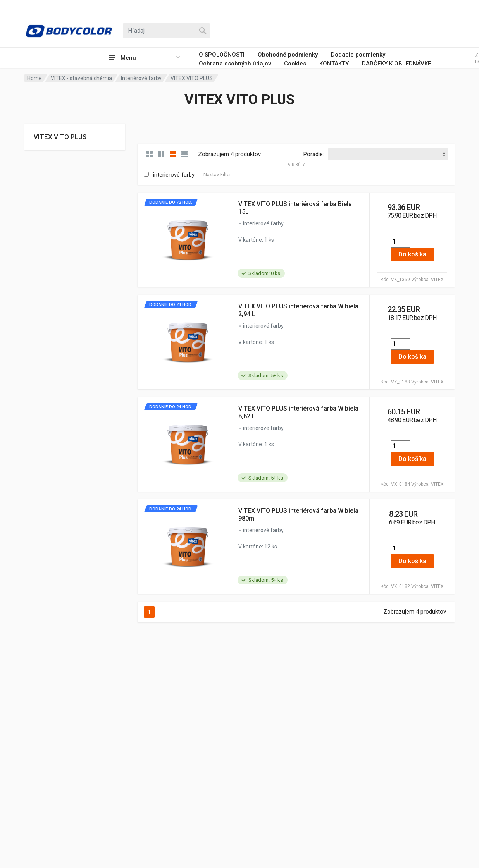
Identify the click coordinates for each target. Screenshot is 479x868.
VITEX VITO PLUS (60, 137)
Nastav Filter (217, 174)
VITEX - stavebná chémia (81, 78)
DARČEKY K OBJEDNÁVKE (396, 64)
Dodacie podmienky (358, 55)
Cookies (295, 64)
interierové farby (174, 175)
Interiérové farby (141, 78)
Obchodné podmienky (288, 55)
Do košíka (412, 254)
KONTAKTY (334, 64)
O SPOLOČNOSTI (222, 55)
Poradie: (314, 154)
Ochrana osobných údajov (235, 64)
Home (34, 78)
